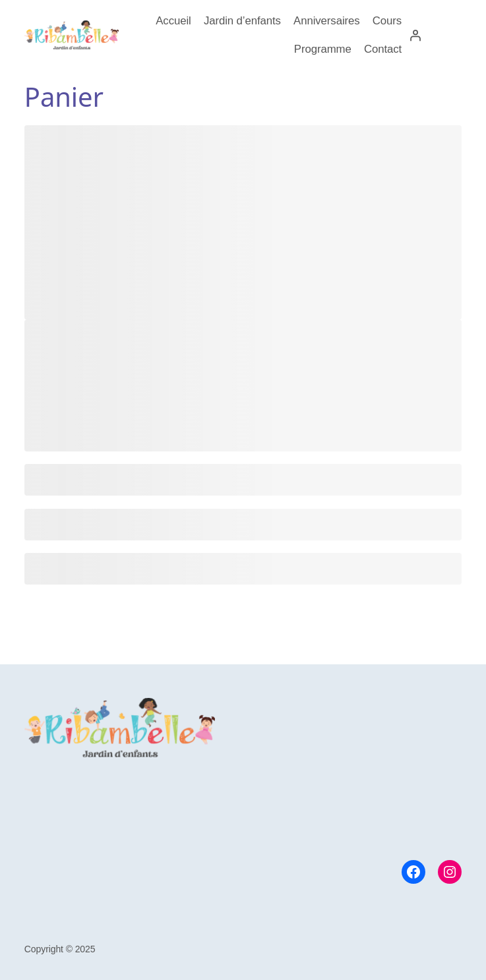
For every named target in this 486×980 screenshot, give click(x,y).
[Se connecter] (415, 35)
